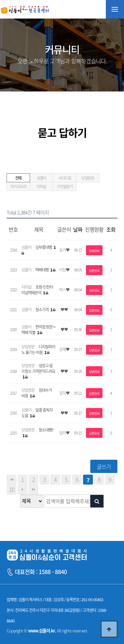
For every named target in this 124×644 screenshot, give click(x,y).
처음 (12, 480)
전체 (19, 178)
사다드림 (65, 178)
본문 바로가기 (0, 0)
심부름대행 (45, 247)
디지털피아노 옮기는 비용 (38, 350)
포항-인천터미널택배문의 (37, 290)
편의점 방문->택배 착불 (38, 330)
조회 (111, 229)
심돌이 (41, 178)
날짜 (78, 229)
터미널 (41, 187)
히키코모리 (18, 187)
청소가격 (44, 310)
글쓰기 (104, 466)
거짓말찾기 (65, 187)
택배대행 (44, 270)
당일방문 (88, 178)
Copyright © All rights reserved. (47, 631)
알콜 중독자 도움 (37, 413)
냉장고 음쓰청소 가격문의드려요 (38, 371)
